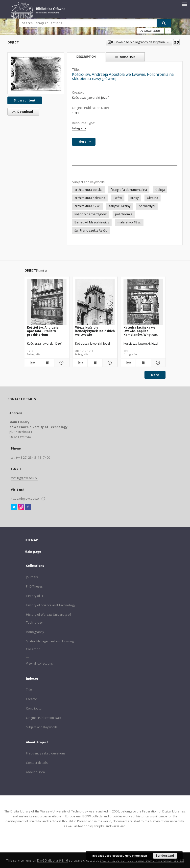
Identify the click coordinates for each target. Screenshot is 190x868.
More (155, 375)
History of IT (35, 596)
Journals (32, 577)
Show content (25, 100)
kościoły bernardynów (91, 214)
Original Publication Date (44, 718)
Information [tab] (125, 57)
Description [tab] (86, 57)
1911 (75, 113)
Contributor (34, 708)
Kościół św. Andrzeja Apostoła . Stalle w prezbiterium (43, 331)
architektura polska (88, 190)
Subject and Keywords (42, 727)
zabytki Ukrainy (119, 206)
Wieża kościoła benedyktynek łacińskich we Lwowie (95, 331)
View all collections (39, 663)
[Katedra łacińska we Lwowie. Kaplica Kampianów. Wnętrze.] (143, 302)
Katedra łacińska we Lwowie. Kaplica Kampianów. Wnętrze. (141, 331)
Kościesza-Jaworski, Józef (90, 98)
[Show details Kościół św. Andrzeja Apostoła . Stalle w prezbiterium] (61, 363)
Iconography (35, 632)
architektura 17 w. (87, 206)
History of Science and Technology (51, 605)
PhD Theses (34, 586)
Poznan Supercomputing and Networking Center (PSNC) (142, 860)
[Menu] (184, 4)
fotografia (79, 128)
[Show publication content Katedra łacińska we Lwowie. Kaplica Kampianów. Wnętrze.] (143, 363)
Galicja (160, 190)
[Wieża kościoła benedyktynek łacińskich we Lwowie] (95, 302)
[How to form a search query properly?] (168, 31)
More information (136, 856)
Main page (33, 552)
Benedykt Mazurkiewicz (92, 222)
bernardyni (147, 206)
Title (29, 690)
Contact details (37, 763)
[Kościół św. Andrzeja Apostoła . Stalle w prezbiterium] (47, 302)
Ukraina (153, 198)
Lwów (118, 198)
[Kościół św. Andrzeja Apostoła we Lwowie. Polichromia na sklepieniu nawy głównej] (36, 73)
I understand (165, 856)
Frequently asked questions (46, 753)
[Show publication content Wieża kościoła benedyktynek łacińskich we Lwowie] (95, 363)
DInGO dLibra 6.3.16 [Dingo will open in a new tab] (53, 860)
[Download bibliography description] (32, 363)
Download (22, 112)
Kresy (134, 198)
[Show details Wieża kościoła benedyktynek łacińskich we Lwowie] (109, 363)
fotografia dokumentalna (129, 190)
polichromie (124, 214)
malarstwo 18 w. (129, 222)
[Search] (164, 23)
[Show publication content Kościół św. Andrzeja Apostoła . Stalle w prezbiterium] (47, 363)
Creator (32, 699)
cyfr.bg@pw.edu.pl (24, 478)
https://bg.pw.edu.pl (25, 499)
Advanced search (150, 31)
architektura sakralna (90, 198)
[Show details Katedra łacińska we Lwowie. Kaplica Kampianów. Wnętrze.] (157, 363)
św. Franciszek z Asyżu (91, 230)
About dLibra (35, 772)
